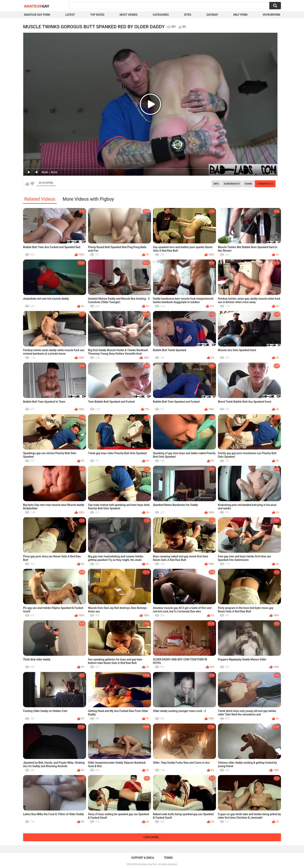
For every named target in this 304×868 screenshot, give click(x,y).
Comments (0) (265, 184)
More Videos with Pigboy (88, 199)
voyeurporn (271, 15)
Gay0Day (212, 15)
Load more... (152, 837)
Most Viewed (129, 15)
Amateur (37, 6)
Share (248, 184)
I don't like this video (32, 184)
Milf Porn (240, 15)
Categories (161, 15)
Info (216, 184)
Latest (70, 15)
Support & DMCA (143, 858)
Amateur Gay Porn (37, 15)
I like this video (27, 184)
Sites (188, 15)
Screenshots (232, 184)
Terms (168, 858)
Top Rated (97, 15)
